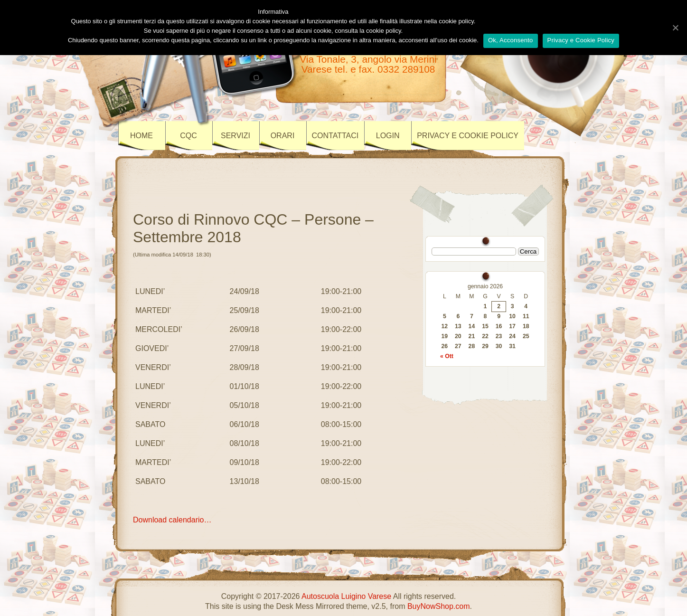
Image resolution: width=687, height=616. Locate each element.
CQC (188, 136)
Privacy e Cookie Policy (581, 40)
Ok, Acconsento (511, 40)
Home (141, 136)
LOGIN (388, 136)
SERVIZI (235, 136)
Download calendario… (172, 520)
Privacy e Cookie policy (468, 136)
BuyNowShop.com (439, 606)
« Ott (447, 356)
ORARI (283, 136)
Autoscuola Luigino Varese (346, 596)
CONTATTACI (335, 136)
